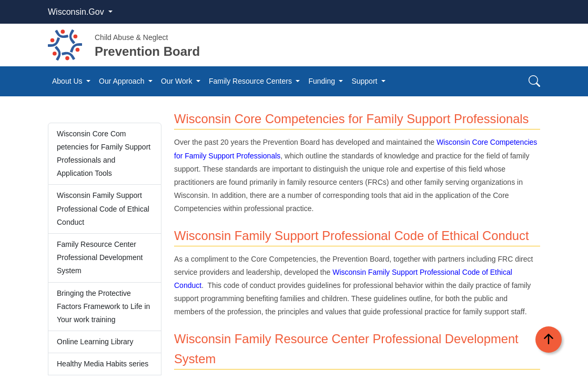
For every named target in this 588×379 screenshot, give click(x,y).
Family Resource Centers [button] (251, 81)
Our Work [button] (178, 81)
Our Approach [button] (123, 81)
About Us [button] (68, 81)
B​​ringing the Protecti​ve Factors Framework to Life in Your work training (103, 306)
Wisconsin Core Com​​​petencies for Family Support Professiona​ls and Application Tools (104, 154)
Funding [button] (322, 81)
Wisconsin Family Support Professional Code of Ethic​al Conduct (103, 208)
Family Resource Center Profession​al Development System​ (100, 257)
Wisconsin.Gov (77, 12)
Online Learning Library (95, 342)
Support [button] (365, 81)
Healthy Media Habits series (103, 364)
